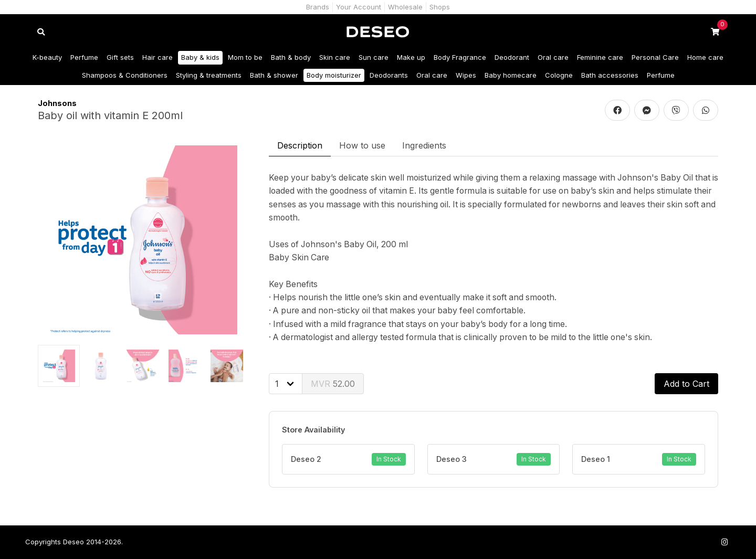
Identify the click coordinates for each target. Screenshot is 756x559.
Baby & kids (200, 57)
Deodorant (512, 57)
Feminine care (600, 57)
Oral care (553, 57)
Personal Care (655, 57)
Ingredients (424, 145)
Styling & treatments (209, 75)
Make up (411, 57)
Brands (318, 7)
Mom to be (245, 57)
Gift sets (120, 57)
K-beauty (47, 57)
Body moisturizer (334, 75)
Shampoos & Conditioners (125, 75)
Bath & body (291, 57)
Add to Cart (686, 384)
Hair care (157, 57)
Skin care (335, 57)
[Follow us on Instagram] (724, 542)
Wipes (466, 75)
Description (300, 145)
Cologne (559, 75)
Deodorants (389, 75)
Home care (705, 57)
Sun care (374, 57)
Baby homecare (511, 75)
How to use (362, 145)
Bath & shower (274, 75)
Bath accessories (610, 75)
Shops (440, 7)
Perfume (84, 57)
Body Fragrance (460, 57)
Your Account (359, 7)
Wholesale (405, 7)
